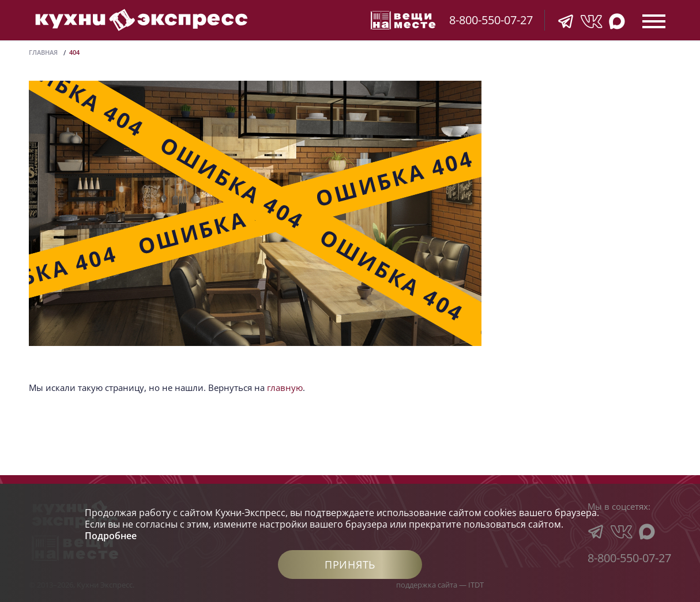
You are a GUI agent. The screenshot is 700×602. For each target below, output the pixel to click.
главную (285, 387)
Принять (350, 565)
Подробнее (111, 536)
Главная (43, 52)
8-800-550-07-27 (491, 20)
